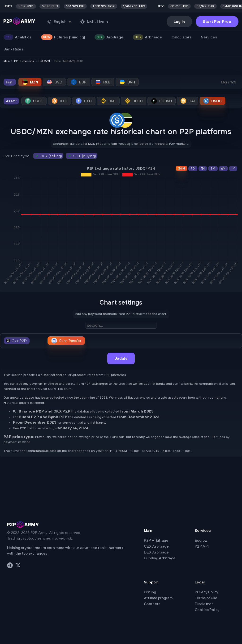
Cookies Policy (207, 610)
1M (203, 169)
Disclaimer (204, 604)
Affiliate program (158, 598)
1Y (233, 169)
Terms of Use (206, 598)
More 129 (229, 82)
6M (223, 169)
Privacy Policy (207, 592)
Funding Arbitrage (160, 558)
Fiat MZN (44, 61)
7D (193, 169)
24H (181, 168)
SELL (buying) (82, 156)
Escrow (201, 540)
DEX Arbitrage (156, 552)
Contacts (152, 604)
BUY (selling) (48, 156)
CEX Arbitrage (156, 546)
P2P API (202, 546)
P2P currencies (24, 61)
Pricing (150, 592)
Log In (179, 22)
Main (6, 61)
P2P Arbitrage (156, 540)
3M (213, 169)
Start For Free (217, 22)
